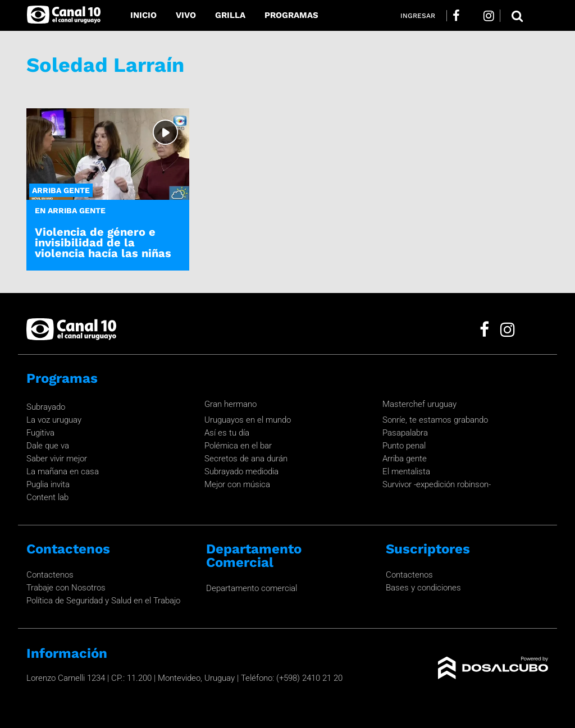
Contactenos (50, 575)
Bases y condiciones (423, 588)
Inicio (143, 15)
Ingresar (418, 16)
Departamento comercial (252, 588)
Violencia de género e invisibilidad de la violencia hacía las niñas (103, 242)
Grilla (230, 15)
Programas (291, 15)
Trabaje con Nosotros (66, 588)
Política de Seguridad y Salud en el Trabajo (103, 601)
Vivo (186, 15)
